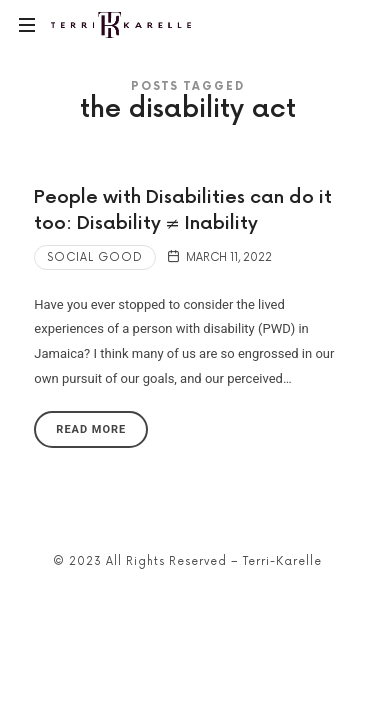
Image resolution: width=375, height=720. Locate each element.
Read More (91, 429)
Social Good (95, 257)
